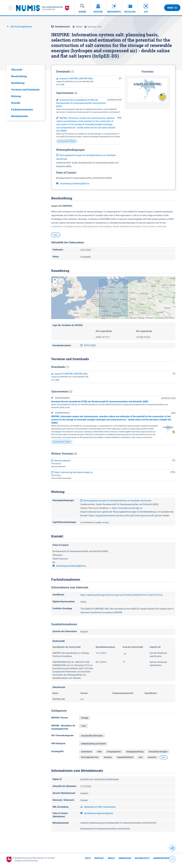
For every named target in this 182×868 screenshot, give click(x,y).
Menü (172, 8)
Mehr (56, 235)
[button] (55, 280)
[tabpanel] (26, 93)
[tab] (26, 70)
